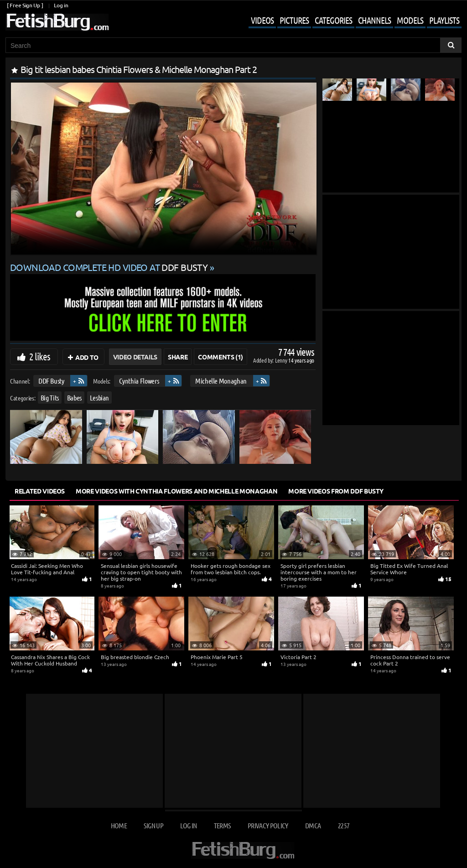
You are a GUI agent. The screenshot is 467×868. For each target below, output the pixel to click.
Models (410, 20)
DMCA (313, 825)
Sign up (153, 825)
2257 (344, 825)
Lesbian (100, 398)
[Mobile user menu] (348, 21)
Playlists (444, 20)
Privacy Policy (268, 825)
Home (119, 825)
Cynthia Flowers (139, 381)
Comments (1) (221, 357)
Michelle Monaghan (221, 381)
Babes (74, 398)
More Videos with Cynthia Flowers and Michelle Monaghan (176, 491)
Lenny (282, 360)
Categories (333, 20)
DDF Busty (51, 381)
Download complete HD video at (110, 267)
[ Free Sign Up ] (25, 5)
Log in (61, 5)
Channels (374, 20)
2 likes (40, 356)
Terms (222, 825)
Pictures (294, 20)
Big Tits (50, 398)
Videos (262, 20)
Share (178, 357)
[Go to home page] (57, 22)
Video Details (135, 357)
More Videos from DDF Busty (336, 491)
